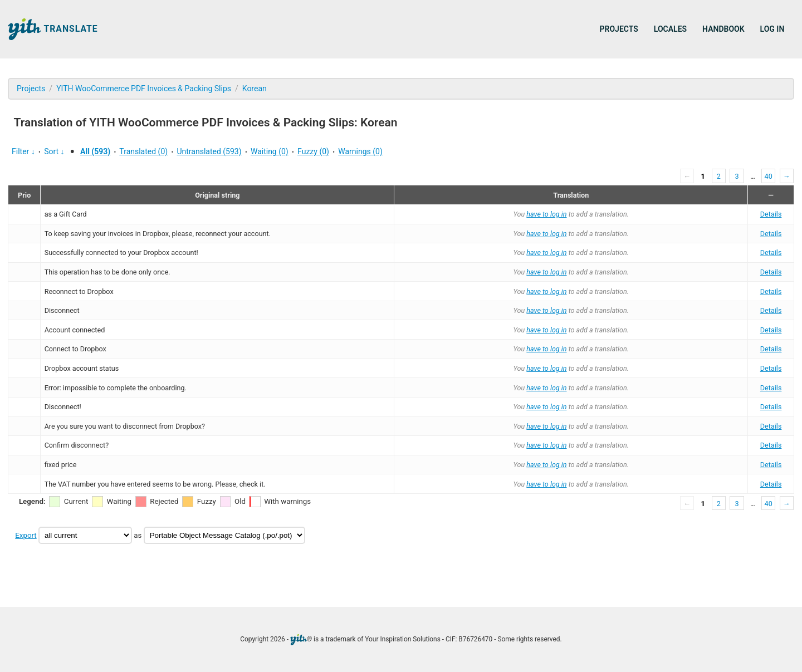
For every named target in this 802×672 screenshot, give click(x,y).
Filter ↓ (23, 151)
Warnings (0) (360, 151)
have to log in (546, 214)
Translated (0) (143, 151)
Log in (772, 29)
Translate (53, 29)
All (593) (95, 151)
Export (26, 535)
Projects (619, 29)
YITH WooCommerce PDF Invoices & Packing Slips (144, 89)
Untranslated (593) (209, 151)
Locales (670, 29)
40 (769, 176)
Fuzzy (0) (313, 151)
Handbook (723, 29)
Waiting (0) (270, 151)
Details (771, 214)
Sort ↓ (54, 151)
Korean (255, 89)
